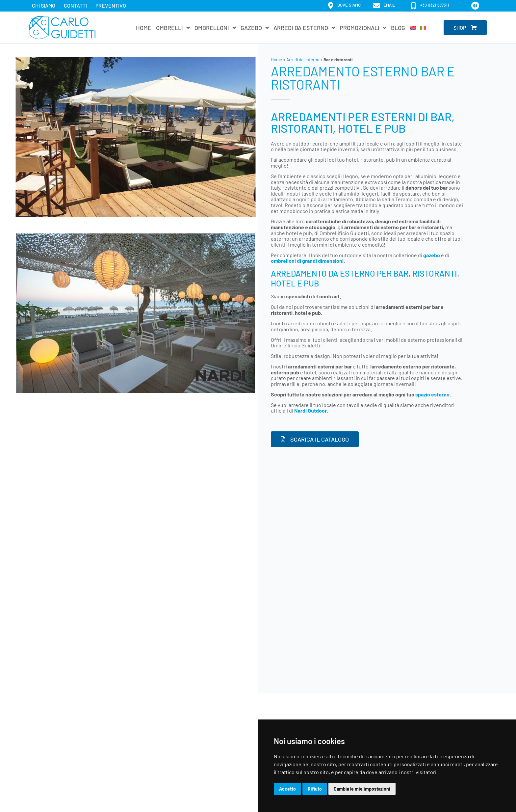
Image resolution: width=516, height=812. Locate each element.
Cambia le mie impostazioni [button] (362, 789)
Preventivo (111, 5)
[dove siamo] (331, 6)
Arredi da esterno (304, 28)
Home (144, 28)
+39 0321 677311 (435, 5)
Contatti (75, 5)
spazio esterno (432, 394)
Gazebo (255, 28)
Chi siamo (44, 5)
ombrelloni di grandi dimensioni (307, 261)
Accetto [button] (287, 789)
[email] (377, 6)
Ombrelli (173, 28)
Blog (398, 28)
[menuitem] (413, 28)
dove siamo (349, 5)
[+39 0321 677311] (413, 6)
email (389, 5)
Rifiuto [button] (315, 789)
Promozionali (363, 28)
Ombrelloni (215, 28)
